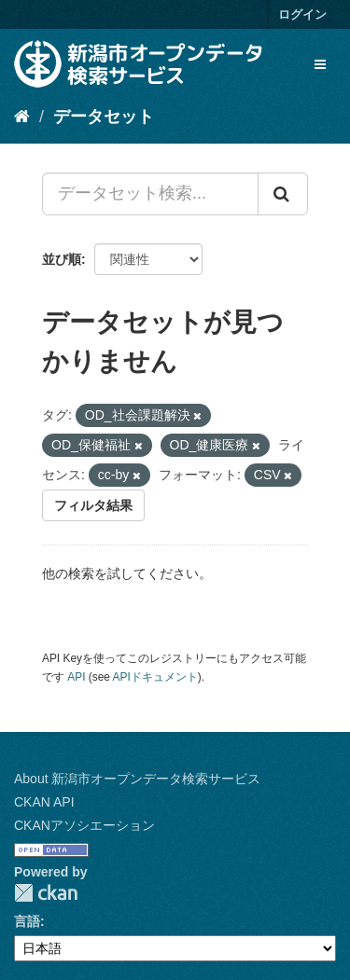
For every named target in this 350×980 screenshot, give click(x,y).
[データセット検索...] (150, 194)
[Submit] (283, 194)
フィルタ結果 (93, 505)
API (76, 677)
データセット (104, 117)
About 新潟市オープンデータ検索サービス (137, 779)
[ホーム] (22, 117)
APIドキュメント (155, 677)
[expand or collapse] (320, 64)
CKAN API (44, 802)
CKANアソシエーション (84, 825)
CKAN (46, 893)
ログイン (302, 14)
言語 (27, 921)
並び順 (62, 259)
